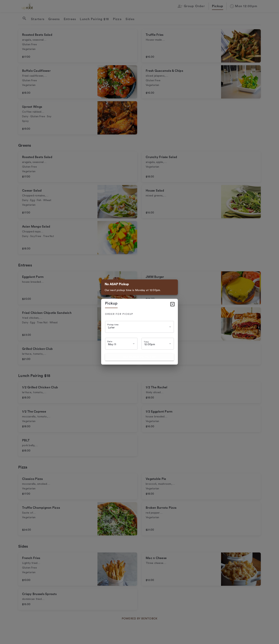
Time (146, 342)
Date (110, 341)
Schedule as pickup (140, 357)
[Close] (172, 304)
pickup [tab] (111, 303)
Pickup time (113, 325)
